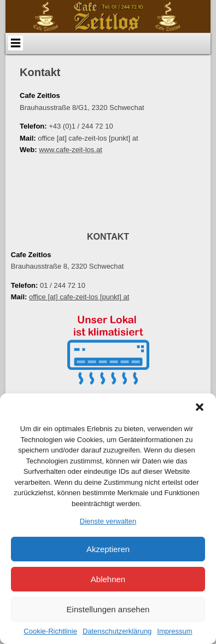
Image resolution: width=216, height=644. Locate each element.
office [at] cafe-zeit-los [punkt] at (79, 297)
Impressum (174, 631)
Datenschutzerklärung (117, 631)
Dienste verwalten (108, 521)
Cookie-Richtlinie (50, 631)
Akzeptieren (108, 549)
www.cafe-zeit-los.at (71, 150)
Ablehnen (108, 579)
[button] (200, 407)
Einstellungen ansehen (108, 609)
